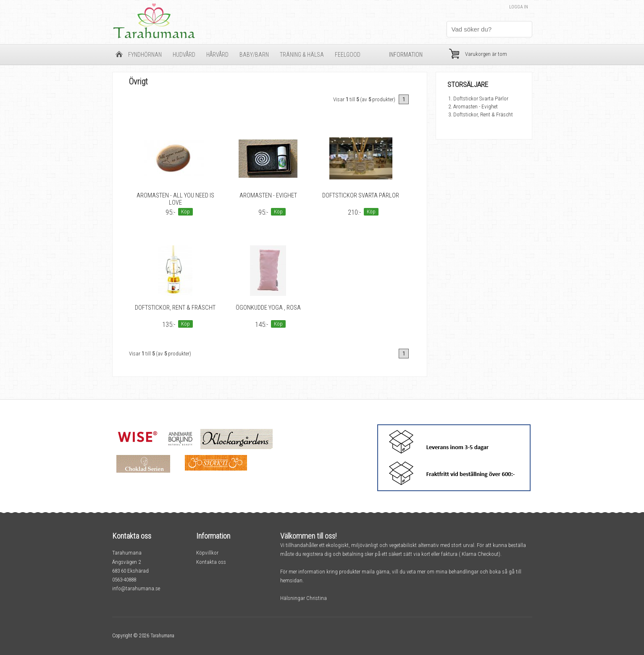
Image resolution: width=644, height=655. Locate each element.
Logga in (519, 7)
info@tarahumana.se (136, 588)
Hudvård (184, 55)
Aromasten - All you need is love (175, 199)
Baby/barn (254, 55)
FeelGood (348, 55)
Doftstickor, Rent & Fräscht (175, 308)
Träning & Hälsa (302, 55)
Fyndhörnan (145, 55)
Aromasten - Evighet (268, 196)
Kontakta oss (211, 562)
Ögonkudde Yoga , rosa (268, 308)
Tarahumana (162, 636)
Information (406, 55)
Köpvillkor (207, 553)
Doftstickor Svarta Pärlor (361, 196)
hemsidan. (292, 580)
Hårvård (217, 55)
